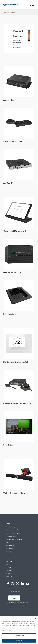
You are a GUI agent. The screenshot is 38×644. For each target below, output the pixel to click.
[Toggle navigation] (33, 5)
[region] (19, 630)
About (8, 524)
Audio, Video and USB (13, 141)
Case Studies (11, 545)
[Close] (36, 619)
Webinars (9, 570)
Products (6, 12)
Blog (8, 542)
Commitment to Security (14, 539)
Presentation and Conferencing (17, 403)
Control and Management (15, 231)
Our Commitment (12, 536)
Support (9, 558)
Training (9, 567)
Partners (9, 561)
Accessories (8, 100)
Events (8, 574)
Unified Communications (14, 493)
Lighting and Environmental (15, 362)
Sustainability (11, 527)
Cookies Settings (19, 635)
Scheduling (8, 445)
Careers (9, 555)
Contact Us (10, 552)
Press (8, 564)
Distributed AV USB (12, 272)
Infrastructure (9, 314)
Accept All (19, 641)
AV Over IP (8, 183)
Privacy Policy (29, 625)
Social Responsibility (13, 530)
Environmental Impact (13, 533)
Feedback (9, 577)
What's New (10, 549)
